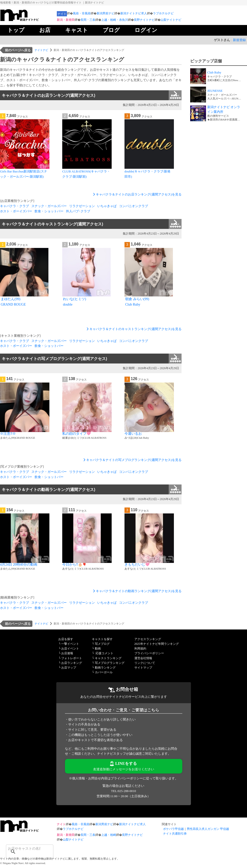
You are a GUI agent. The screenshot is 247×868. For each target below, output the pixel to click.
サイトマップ (143, 668)
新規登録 (239, 40)
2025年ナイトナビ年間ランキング (157, 644)
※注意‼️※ (8, 434)
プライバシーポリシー (149, 653)
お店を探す (66, 639)
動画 (98, 649)
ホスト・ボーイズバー (16, 211)
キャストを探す (102, 639)
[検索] (23, 848)
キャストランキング (108, 658)
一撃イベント (70, 644)
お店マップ (69, 668)
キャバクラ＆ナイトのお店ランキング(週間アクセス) (92, 95)
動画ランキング (105, 668)
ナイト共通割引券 (175, 834)
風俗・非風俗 (82, 13)
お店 (45, 30)
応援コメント (104, 653)
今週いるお (133, 434)
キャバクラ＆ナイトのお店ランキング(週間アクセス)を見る (137, 194)
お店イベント (70, 649)
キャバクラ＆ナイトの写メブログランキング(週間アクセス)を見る (132, 460)
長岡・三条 (88, 20)
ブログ (111, 30)
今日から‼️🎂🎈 (74, 565)
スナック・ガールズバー (49, 206)
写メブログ (102, 644)
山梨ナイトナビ (171, 20)
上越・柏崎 (109, 835)
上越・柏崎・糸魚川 (115, 20)
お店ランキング (72, 663)
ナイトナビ (41, 50)
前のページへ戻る (18, 50)
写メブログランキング (110, 663)
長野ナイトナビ (144, 20)
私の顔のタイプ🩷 (76, 434)
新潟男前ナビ (105, 13)
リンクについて (145, 663)
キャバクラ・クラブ (14, 206)
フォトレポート (72, 658)
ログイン (146, 30)
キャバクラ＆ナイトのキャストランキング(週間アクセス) (92, 224)
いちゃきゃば (107, 206)
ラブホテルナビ (163, 13)
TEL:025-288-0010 (123, 791)
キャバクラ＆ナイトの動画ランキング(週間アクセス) (92, 489)
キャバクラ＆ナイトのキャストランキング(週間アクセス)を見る (134, 329)
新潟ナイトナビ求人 (134, 13)
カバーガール (104, 672)
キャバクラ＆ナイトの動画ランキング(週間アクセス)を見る (137, 591)
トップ (16, 30)
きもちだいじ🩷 (137, 565)
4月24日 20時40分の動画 (19, 565)
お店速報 (67, 653)
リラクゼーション (82, 206)
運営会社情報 (143, 658)
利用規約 (140, 649)
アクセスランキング (148, 639)
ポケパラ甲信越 (173, 829)
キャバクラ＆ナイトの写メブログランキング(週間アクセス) (92, 359)
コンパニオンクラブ (134, 206)
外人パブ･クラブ (78, 211)
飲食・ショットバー (49, 211)
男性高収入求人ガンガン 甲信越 (208, 829)
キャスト (77, 30)
